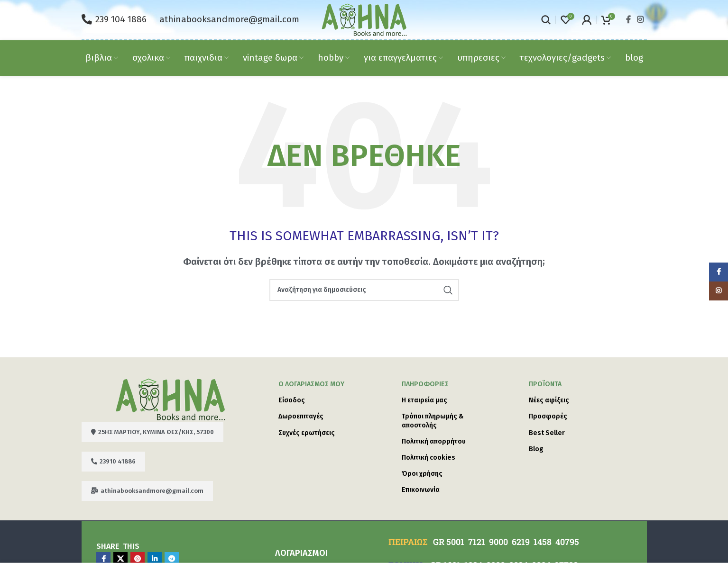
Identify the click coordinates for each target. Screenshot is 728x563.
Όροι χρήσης (422, 474)
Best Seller (547, 433)
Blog (536, 449)
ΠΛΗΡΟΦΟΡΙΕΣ (425, 384)
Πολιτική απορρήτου (434, 441)
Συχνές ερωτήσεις (307, 433)
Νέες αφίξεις (549, 400)
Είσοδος (292, 400)
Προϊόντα (545, 384)
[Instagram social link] (640, 20)
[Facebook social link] (628, 20)
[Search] (546, 20)
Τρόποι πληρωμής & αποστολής (433, 421)
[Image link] (170, 399)
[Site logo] (364, 19)
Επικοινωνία (421, 490)
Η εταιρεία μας (424, 400)
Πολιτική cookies (429, 458)
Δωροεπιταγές (301, 416)
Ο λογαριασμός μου (311, 384)
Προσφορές (548, 416)
